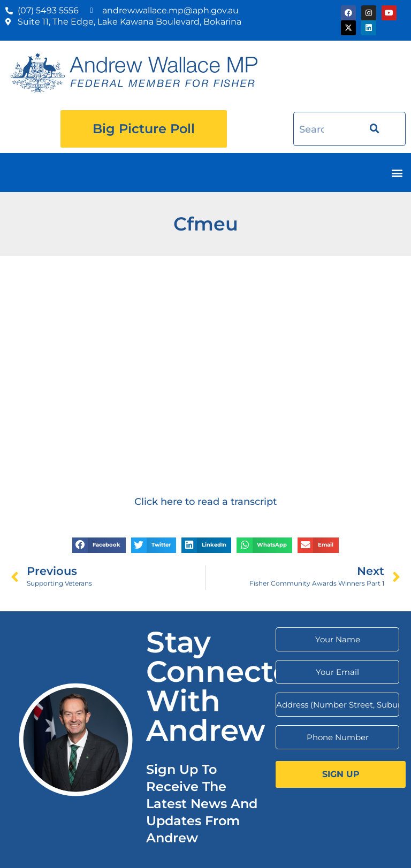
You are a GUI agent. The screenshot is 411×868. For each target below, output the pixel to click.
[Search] (371, 129)
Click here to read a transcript (205, 501)
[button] (397, 172)
